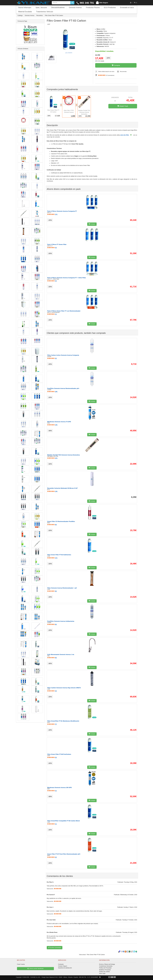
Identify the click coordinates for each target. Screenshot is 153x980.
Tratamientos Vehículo (45, 12)
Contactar (61, 964)
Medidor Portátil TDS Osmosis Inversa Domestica (84, 112)
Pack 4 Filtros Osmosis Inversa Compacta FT (62, 211)
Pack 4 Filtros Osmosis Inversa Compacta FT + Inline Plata (67, 278)
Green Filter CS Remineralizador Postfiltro (61, 521)
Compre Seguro (63, 966)
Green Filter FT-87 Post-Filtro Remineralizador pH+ (64, 854)
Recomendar (123, 72)
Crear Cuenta (21, 964)
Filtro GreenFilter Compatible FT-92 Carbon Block (64, 821)
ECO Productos (110, 7)
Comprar (116, 65)
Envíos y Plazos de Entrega (107, 964)
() (52, 214)
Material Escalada (25, 12)
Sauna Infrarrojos (25, 7)
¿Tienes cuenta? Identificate (35, 969)
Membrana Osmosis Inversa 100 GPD (59, 788)
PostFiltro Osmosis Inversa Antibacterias (61, 621)
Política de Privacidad (105, 968)
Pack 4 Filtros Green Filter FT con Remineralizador (64, 311)
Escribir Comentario (55, 948)
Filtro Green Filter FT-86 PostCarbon (59, 754)
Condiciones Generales (106, 966)
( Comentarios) (106, 75)
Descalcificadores (58, 7)
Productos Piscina (93, 7)
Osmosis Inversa (75, 7)
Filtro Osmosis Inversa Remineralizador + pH (62, 588)
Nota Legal (102, 973)
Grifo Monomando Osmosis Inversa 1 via (61, 654)
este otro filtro (125, 135)
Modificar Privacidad (105, 970)
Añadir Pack (123, 106)
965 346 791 (85, 3)
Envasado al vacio (127, 7)
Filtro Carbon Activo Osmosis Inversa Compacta (63, 355)
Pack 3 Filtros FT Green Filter (57, 244)
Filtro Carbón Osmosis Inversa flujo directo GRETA (64, 688)
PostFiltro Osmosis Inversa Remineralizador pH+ (63, 388)
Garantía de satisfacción (65, 968)
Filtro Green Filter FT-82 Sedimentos (59, 555)
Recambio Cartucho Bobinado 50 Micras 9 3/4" (63, 488)
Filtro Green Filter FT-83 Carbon (96, 955)
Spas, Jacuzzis (41, 7)
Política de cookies (104, 972)
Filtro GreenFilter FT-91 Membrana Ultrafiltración (63, 721)
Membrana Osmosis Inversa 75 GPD (59, 422)
